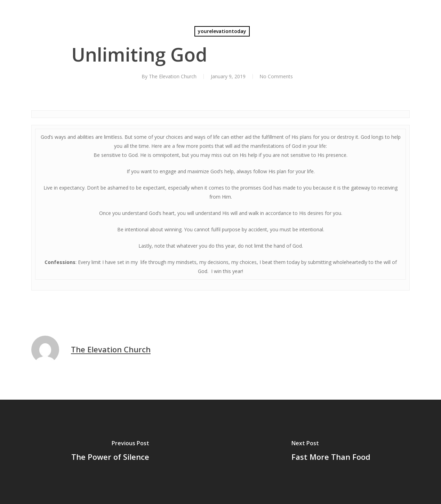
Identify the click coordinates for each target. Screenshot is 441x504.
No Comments (276, 76)
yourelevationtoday (222, 31)
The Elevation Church (172, 76)
